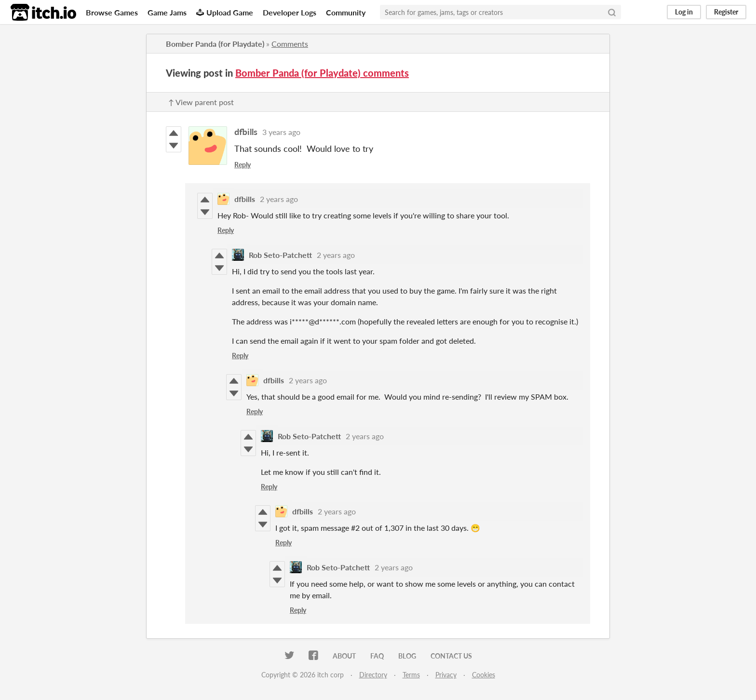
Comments (290, 44)
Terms (411, 675)
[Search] (612, 12)
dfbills (246, 132)
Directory (373, 675)
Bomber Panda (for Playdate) (215, 44)
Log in (684, 12)
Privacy (446, 675)
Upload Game (225, 12)
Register (726, 12)
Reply (243, 165)
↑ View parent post (201, 102)
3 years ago (281, 132)
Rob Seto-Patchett (280, 255)
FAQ (377, 656)
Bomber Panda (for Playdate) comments (322, 73)
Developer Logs (290, 12)
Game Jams (167, 12)
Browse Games (112, 12)
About (344, 656)
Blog (407, 656)
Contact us (451, 656)
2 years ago (279, 199)
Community (346, 12)
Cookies (484, 675)
